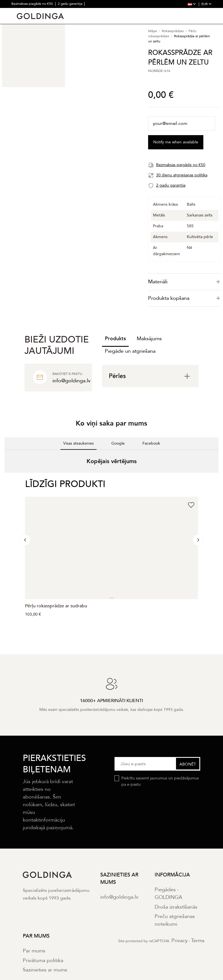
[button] (5, 478)
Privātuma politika (43, 961)
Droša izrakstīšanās (176, 907)
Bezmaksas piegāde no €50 (33, 4)
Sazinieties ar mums (45, 970)
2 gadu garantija (70, 4)
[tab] (185, 282)
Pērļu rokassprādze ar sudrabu (56, 606)
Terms (198, 941)
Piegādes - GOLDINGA (168, 894)
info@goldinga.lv (119, 897)
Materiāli (185, 282)
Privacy (180, 941)
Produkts (115, 339)
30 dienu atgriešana (27, 11)
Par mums (34, 951)
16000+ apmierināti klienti (67, 11)
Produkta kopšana (185, 298)
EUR (206, 4)
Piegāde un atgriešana (130, 351)
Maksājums (149, 339)
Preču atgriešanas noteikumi (175, 920)
